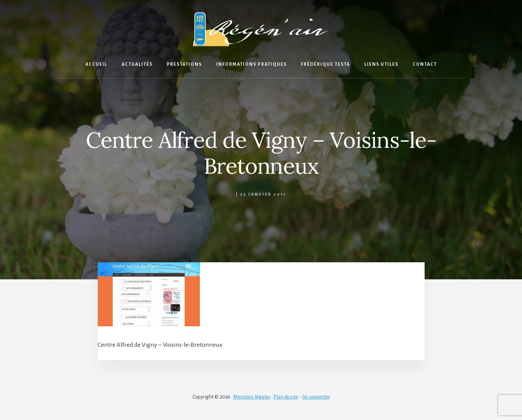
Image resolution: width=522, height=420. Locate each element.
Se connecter (316, 397)
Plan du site (286, 397)
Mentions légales (252, 397)
